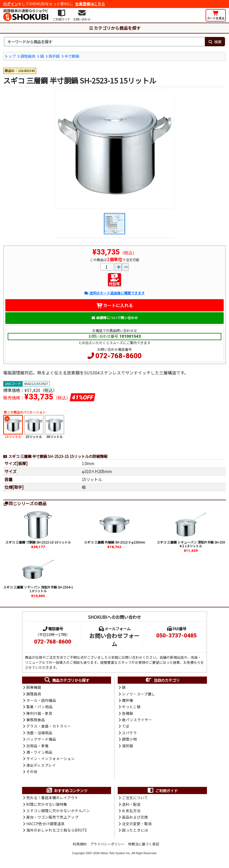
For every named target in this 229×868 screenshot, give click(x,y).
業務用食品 (36, 720)
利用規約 (80, 844)
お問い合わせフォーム (114, 640)
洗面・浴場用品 (39, 733)
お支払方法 (131, 811)
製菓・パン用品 (39, 707)
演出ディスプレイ (41, 765)
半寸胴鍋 (72, 56)
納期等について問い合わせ (115, 318)
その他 (32, 771)
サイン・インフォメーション (50, 758)
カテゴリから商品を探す (114, 28)
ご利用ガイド (162, 791)
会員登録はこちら (90, 4)
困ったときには (135, 830)
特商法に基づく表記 (144, 844)
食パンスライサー (137, 720)
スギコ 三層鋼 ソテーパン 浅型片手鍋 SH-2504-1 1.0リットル (38, 589)
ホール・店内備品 (41, 700)
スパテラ (129, 733)
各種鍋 (128, 713)
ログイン (11, 4)
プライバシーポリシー (107, 844)
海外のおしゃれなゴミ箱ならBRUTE (57, 830)
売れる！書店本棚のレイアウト (52, 798)
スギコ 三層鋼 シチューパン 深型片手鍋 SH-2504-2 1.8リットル (191, 544)
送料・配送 (131, 804)
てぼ (126, 726)
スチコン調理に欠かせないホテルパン (58, 811)
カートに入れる (115, 305)
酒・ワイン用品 (39, 752)
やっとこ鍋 (131, 707)
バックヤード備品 (41, 739)
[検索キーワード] (104, 42)
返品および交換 (135, 817)
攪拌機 (128, 700)
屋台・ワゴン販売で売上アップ (52, 817)
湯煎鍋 (128, 746)
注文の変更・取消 (137, 824)
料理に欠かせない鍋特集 (47, 804)
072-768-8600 (118, 356)
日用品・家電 (37, 746)
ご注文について (135, 798)
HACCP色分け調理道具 (45, 824)
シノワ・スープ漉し (139, 694)
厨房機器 (34, 687)
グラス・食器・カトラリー (49, 726)
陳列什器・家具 (39, 713)
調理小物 (129, 739)
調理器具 (28, 56)
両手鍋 (54, 56)
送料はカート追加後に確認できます (114, 293)
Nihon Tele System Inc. (116, 853)
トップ (10, 56)
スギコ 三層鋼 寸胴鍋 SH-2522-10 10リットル (38, 542)
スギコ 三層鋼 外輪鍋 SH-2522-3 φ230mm (114, 542)
